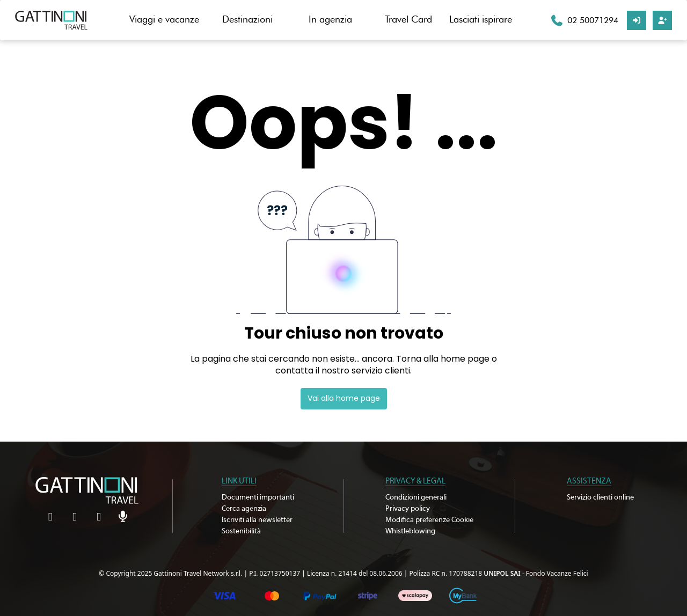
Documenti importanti (258, 497)
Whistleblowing (410, 531)
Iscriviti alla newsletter (257, 520)
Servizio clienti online (600, 497)
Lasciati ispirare (481, 19)
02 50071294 (593, 20)
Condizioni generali (416, 497)
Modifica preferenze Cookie (429, 520)
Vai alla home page (344, 398)
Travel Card (408, 19)
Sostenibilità (241, 531)
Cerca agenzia (244, 509)
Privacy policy (408, 509)
